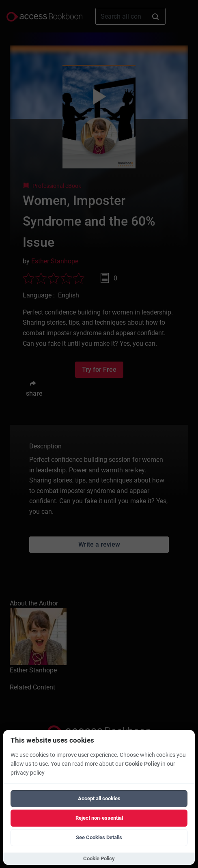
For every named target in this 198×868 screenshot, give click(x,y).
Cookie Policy (142, 764)
